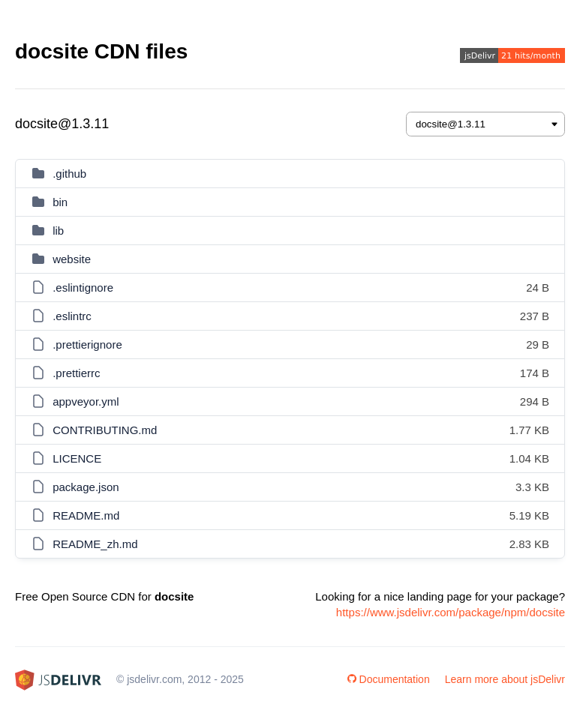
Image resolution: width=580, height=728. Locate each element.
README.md (86, 515)
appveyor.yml (86, 401)
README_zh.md (95, 544)
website (72, 259)
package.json (86, 487)
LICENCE (77, 458)
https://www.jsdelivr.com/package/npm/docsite (451, 612)
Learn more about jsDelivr (505, 679)
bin (60, 202)
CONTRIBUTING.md (105, 430)
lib (58, 231)
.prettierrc (76, 373)
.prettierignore (87, 345)
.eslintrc (72, 316)
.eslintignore (83, 288)
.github (69, 174)
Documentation (389, 679)
